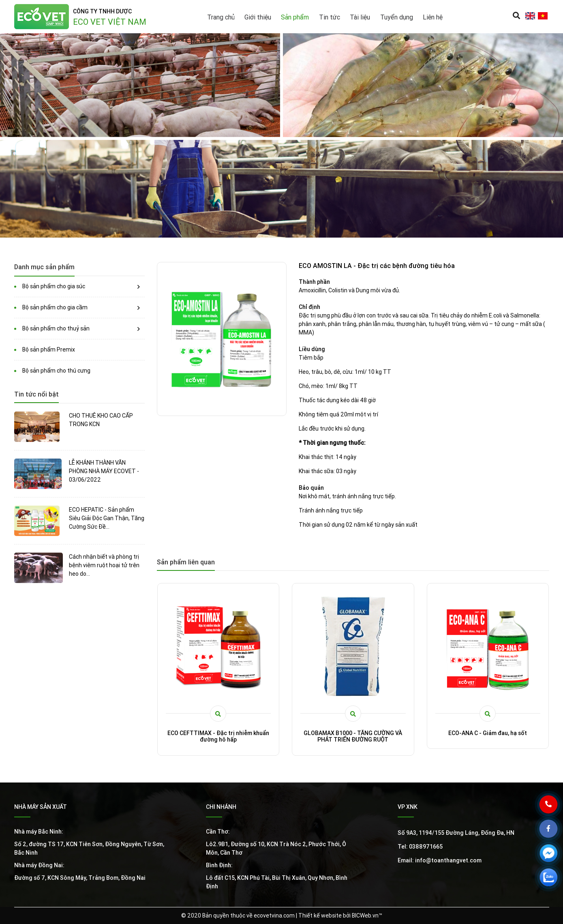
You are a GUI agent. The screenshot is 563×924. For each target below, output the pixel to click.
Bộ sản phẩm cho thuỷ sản (56, 328)
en (530, 16)
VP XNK (408, 807)
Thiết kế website (320, 915)
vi (543, 16)
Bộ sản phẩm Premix (49, 349)
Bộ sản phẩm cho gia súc (54, 286)
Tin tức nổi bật (36, 394)
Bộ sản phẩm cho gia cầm (55, 307)
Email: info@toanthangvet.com (440, 860)
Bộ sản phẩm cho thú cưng (56, 371)
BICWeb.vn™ (367, 915)
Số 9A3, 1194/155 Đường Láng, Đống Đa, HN (456, 833)
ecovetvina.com (274, 915)
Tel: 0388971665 (420, 847)
